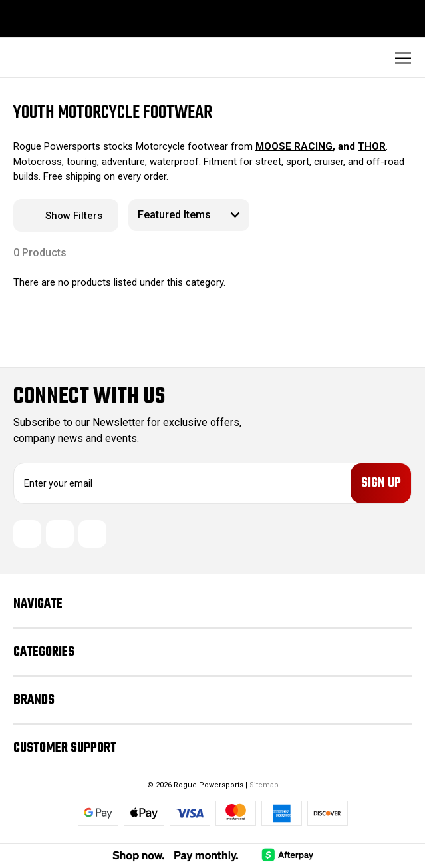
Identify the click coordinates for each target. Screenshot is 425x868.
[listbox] (189, 215)
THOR (372, 146)
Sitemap (264, 788)
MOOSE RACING (294, 146)
